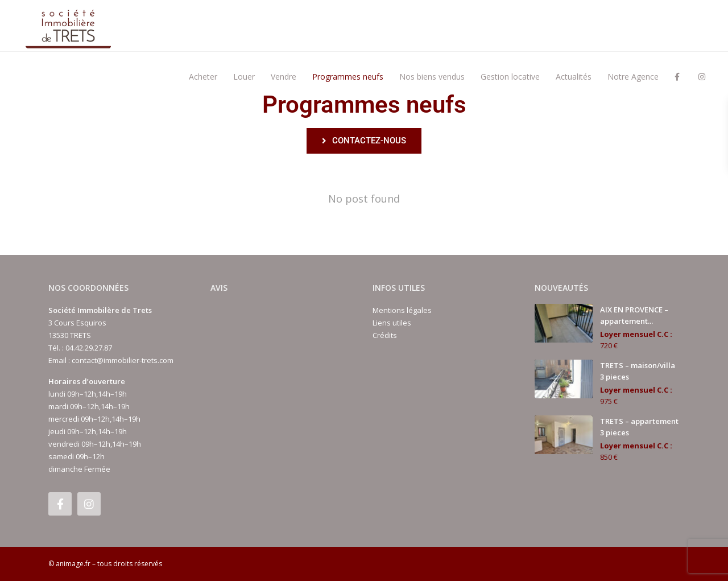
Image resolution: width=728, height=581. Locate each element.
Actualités (574, 77)
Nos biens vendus (432, 77)
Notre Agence (633, 77)
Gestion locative (510, 77)
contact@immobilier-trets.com (123, 360)
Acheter (203, 77)
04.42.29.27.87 (89, 348)
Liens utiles (392, 323)
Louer (244, 77)
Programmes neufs (348, 77)
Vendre (284, 77)
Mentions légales (402, 310)
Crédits (385, 335)
